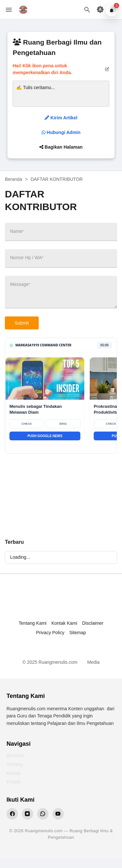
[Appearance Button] (100, 10)
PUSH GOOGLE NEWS (45, 436)
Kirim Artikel (61, 118)
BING (63, 424)
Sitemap (78, 633)
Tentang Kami (33, 623)
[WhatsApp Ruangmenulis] (43, 814)
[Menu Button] (9, 10)
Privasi (13, 782)
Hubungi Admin (61, 132)
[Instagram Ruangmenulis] (27, 814)
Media (93, 662)
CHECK (27, 424)
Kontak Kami (64, 623)
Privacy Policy (50, 633)
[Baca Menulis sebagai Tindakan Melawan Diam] (45, 379)
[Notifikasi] (112, 10)
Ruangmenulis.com (58, 662)
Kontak (14, 773)
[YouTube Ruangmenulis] (58, 814)
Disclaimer (93, 623)
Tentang (15, 764)
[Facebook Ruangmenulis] (12, 814)
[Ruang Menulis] (61, 600)
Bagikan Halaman (61, 147)
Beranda (15, 755)
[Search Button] (87, 10)
